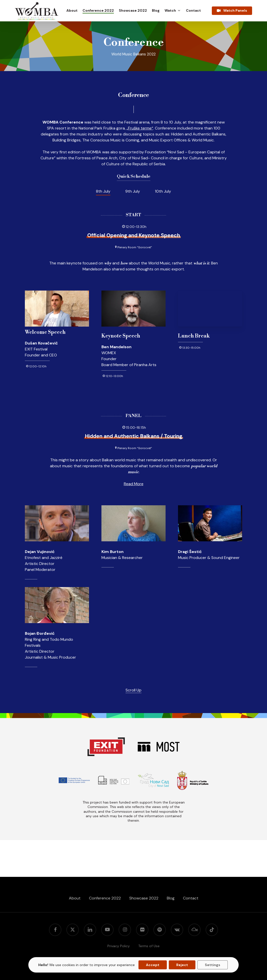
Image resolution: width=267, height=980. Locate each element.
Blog (171, 898)
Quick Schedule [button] (134, 176)
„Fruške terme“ (140, 128)
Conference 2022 (105, 898)
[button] (103, 191)
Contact (191, 898)
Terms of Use (149, 946)
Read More (134, 484)
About (75, 898)
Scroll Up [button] (133, 690)
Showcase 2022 (144, 898)
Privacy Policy (119, 946)
